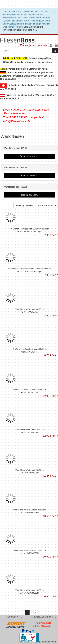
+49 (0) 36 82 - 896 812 (34, 45)
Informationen (44, 617)
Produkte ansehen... (29, 156)
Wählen (24, 205)
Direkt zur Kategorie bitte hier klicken (35, 62)
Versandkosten (49, 642)
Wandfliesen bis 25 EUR (15, 148)
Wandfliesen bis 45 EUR (15, 187)
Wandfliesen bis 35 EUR (15, 168)
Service (15, 617)
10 (47, 205)
